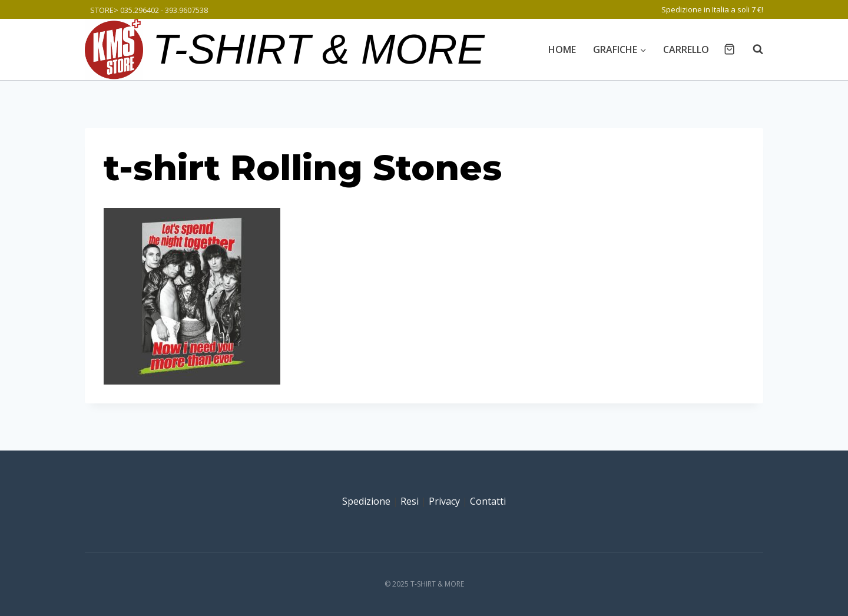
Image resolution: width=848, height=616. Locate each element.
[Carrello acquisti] (729, 49)
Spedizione (366, 501)
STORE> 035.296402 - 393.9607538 (149, 10)
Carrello (686, 49)
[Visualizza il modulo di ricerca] (752, 49)
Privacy (444, 501)
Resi (410, 501)
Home (562, 49)
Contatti (488, 501)
